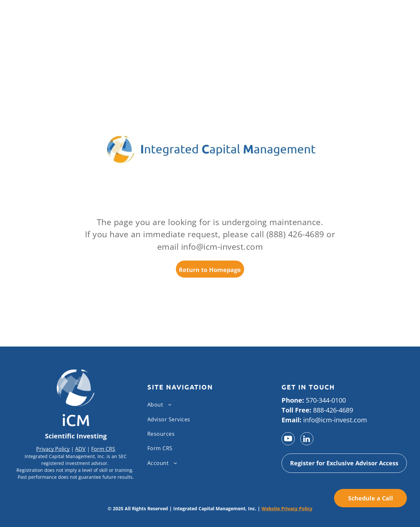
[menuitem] (208, 405)
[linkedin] (307, 440)
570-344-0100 (326, 400)
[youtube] (288, 440)
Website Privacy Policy (287, 508)
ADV (80, 449)
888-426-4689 (333, 410)
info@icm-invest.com (335, 420)
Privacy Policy (53, 449)
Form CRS (103, 449)
